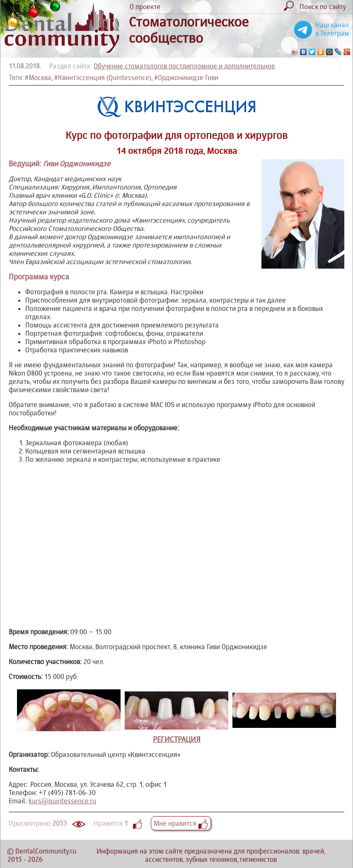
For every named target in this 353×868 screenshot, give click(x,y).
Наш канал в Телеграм (332, 29)
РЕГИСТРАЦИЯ (177, 739)
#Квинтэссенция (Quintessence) (103, 78)
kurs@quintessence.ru (62, 801)
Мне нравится (181, 823)
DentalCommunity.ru (46, 851)
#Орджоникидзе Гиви (186, 78)
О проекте (145, 7)
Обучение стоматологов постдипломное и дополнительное (184, 66)
